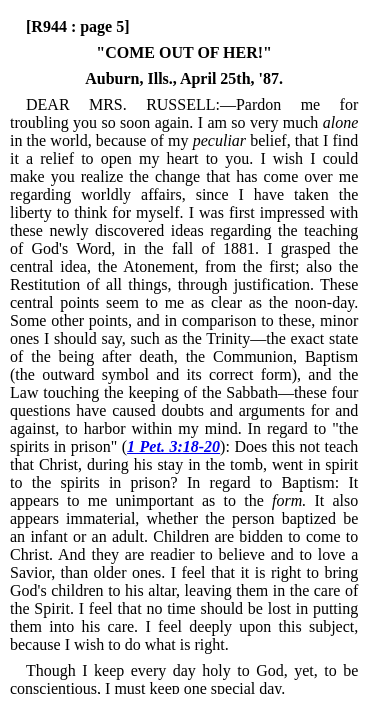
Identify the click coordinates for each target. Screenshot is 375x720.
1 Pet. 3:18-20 (173, 446)
